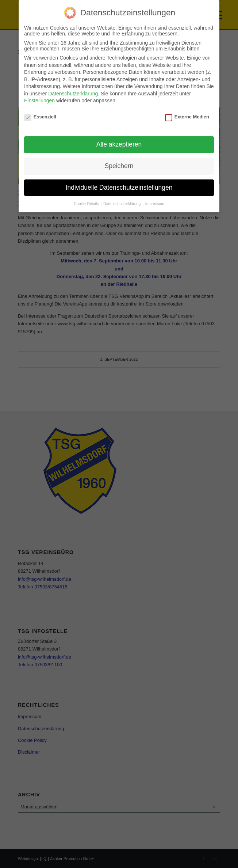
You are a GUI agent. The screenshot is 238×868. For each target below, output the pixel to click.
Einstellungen (39, 101)
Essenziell (40, 117)
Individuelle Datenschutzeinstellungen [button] (119, 187)
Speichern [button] (119, 166)
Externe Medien (187, 117)
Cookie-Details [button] (87, 204)
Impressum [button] (155, 204)
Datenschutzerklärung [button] (122, 204)
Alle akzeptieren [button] (119, 144)
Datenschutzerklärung (73, 94)
